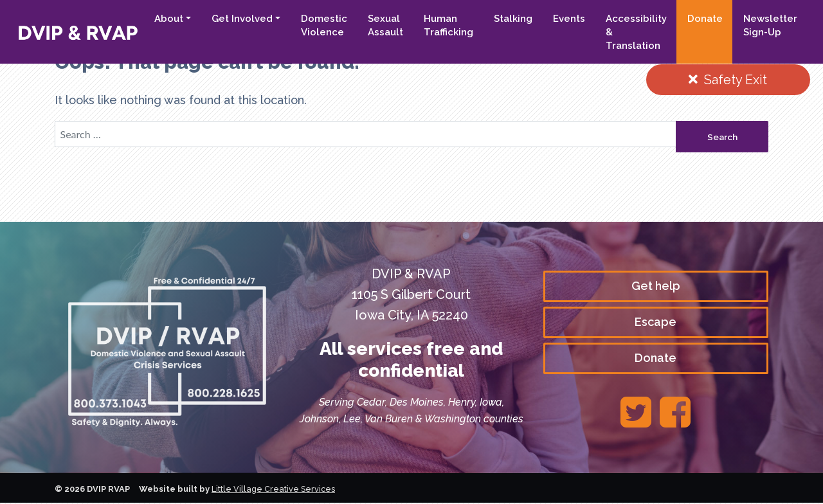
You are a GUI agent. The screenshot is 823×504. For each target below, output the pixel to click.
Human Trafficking (448, 25)
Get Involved (242, 19)
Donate (705, 19)
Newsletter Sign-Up (770, 25)
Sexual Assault (385, 25)
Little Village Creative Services (274, 490)
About (169, 19)
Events (569, 19)
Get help (656, 286)
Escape (656, 323)
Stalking (513, 19)
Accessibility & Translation (636, 32)
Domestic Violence (324, 25)
